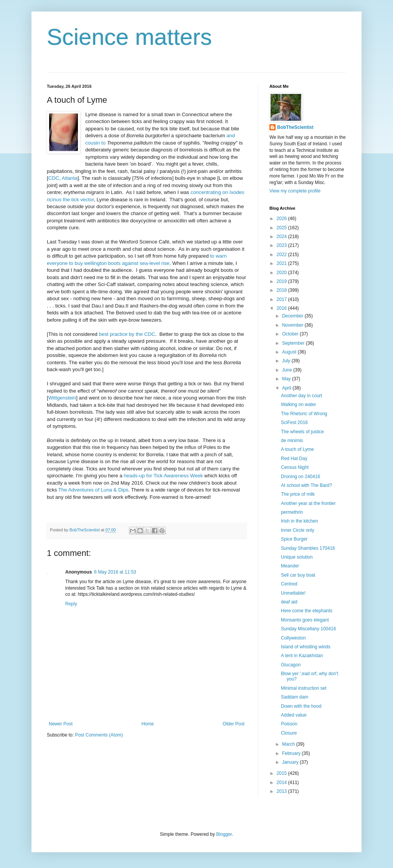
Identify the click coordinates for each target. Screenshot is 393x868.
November (293, 325)
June (288, 370)
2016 (282, 308)
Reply (71, 604)
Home (148, 724)
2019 (282, 281)
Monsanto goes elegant (305, 620)
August (290, 352)
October (291, 334)
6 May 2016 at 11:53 (115, 572)
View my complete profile (295, 191)
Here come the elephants (307, 611)
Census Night (295, 467)
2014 (282, 783)
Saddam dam (295, 697)
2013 (282, 791)
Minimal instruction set (304, 688)
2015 (282, 773)
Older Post (234, 724)
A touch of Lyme (297, 449)
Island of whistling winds (306, 647)
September (294, 343)
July (287, 361)
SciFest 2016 (294, 422)
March (289, 744)
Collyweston (293, 638)
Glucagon (291, 665)
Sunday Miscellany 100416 (308, 629)
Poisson (289, 724)
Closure (289, 733)
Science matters (129, 37)
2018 (282, 290)
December (293, 316)
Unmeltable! (293, 593)
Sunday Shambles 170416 (308, 548)
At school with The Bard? (306, 485)
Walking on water (299, 404)
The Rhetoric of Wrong (304, 414)
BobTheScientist (295, 127)
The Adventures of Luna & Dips (93, 490)
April (287, 388)
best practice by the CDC (127, 334)
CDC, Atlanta (63, 178)
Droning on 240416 (301, 477)
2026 (282, 219)
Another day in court (301, 396)
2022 (282, 255)
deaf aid (289, 602)
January (291, 762)
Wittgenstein (62, 398)
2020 (282, 273)
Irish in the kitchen (300, 521)
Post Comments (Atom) (99, 735)
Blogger (224, 834)
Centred (289, 584)
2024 (282, 237)
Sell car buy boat (298, 575)
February (292, 753)
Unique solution (297, 557)
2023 (282, 245)
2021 (282, 263)
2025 (282, 228)
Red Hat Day (294, 459)
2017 (282, 299)
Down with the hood (301, 706)
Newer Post (61, 724)
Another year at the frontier (308, 503)
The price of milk (298, 494)
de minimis (292, 441)
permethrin (292, 512)
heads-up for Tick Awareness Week (163, 476)
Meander (290, 566)
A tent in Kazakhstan (302, 656)
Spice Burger (294, 539)
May (287, 379)
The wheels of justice (302, 432)
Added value (294, 715)
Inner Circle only (298, 530)
